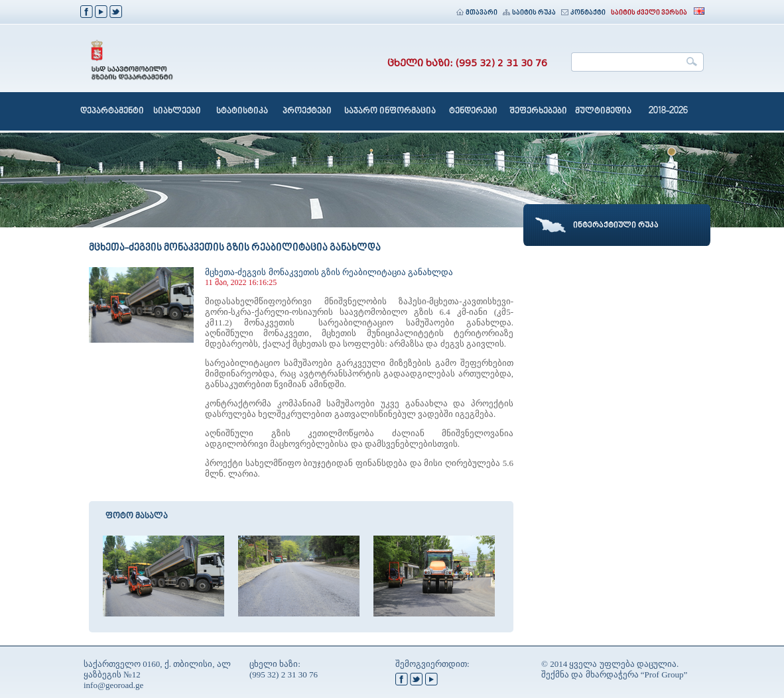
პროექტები (307, 111)
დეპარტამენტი (112, 111)
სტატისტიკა (242, 111)
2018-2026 (668, 111)
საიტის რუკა (529, 13)
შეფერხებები (538, 111)
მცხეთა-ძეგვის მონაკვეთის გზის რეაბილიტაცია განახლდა (329, 272)
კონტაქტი (583, 13)
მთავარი (477, 13)
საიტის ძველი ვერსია (649, 13)
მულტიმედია (603, 111)
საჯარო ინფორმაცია (390, 111)
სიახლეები (177, 111)
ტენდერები (473, 111)
